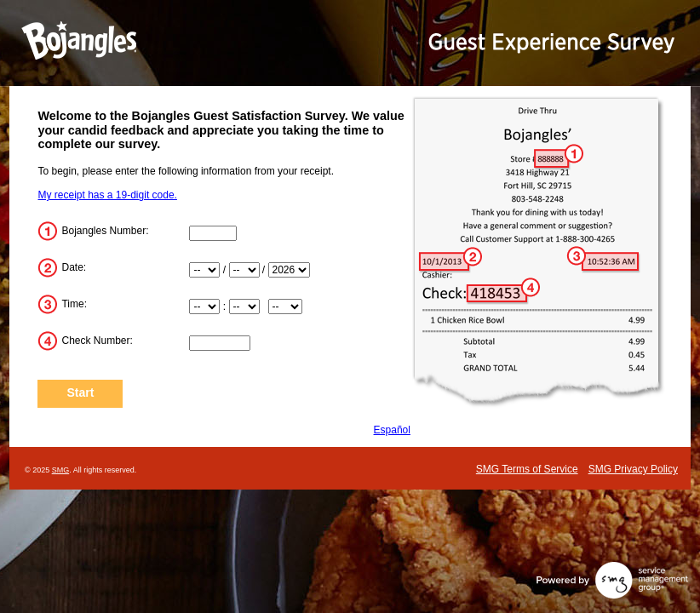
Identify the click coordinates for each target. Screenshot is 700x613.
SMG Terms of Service (527, 469)
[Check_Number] (220, 343)
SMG (61, 470)
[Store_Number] (213, 233)
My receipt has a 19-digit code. (107, 195)
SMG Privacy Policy (633, 469)
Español (392, 430)
